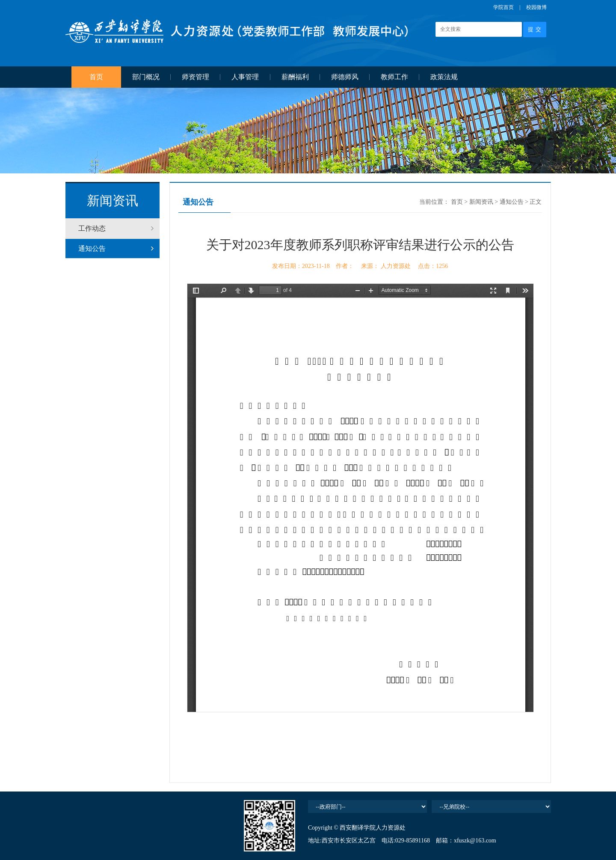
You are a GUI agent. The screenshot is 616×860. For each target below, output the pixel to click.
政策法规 (444, 77)
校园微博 (536, 7)
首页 (96, 77)
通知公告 (92, 248)
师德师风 (345, 77)
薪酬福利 (295, 77)
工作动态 (92, 228)
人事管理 (245, 77)
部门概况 (146, 77)
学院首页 (503, 7)
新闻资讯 (481, 202)
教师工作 (394, 77)
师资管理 (195, 77)
